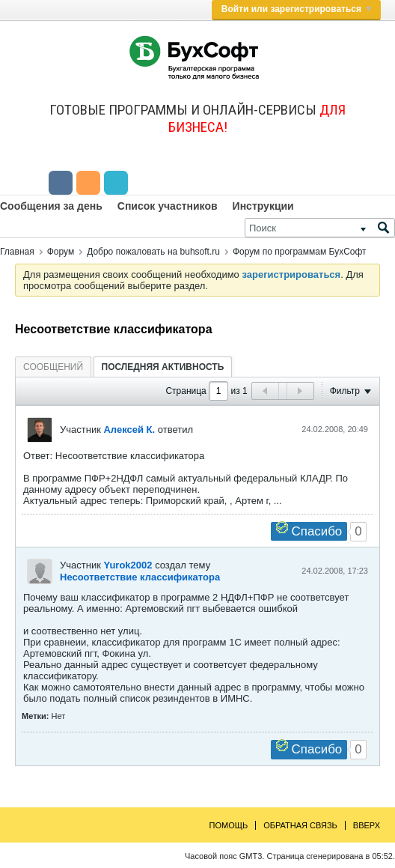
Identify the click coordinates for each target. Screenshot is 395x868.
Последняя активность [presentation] (163, 367)
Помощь (229, 825)
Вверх (367, 825)
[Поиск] (320, 228)
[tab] (53, 367)
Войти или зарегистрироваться (296, 9)
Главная (17, 252)
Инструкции (263, 206)
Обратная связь (300, 825)
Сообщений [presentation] (53, 367)
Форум (61, 252)
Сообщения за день (51, 206)
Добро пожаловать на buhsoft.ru (153, 252)
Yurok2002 (128, 565)
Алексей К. (129, 430)
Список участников (168, 206)
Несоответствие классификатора (140, 577)
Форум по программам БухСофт (300, 252)
